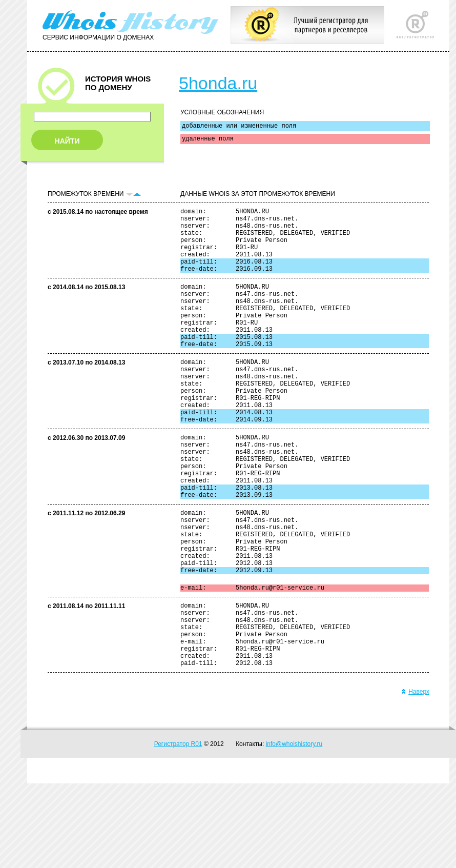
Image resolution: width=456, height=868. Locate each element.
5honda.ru (218, 83)
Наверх (415, 776)
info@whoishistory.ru (294, 829)
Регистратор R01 (178, 829)
